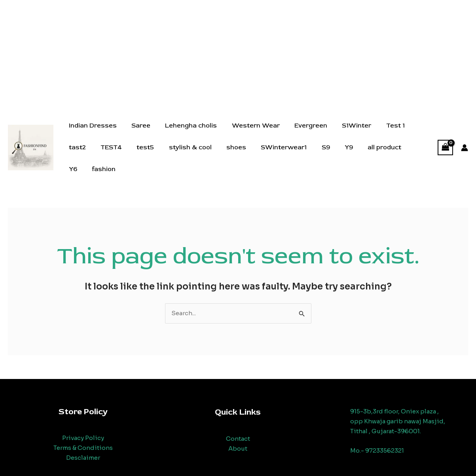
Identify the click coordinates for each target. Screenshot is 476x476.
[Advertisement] (238, 55)
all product (337, 154)
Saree (138, 133)
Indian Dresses (92, 133)
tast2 (412, 133)
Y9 (303, 154)
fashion (399, 154)
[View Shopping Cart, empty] (446, 144)
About (238, 441)
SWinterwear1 (243, 154)
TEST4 (78, 154)
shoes (197, 154)
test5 (110, 154)
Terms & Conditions (83, 440)
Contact (238, 431)
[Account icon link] (465, 144)
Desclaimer (83, 450)
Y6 (371, 154)
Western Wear (248, 133)
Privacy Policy (83, 430)
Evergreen (301, 133)
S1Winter (345, 133)
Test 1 (382, 133)
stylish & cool (153, 154)
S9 (282, 154)
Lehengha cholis (186, 133)
